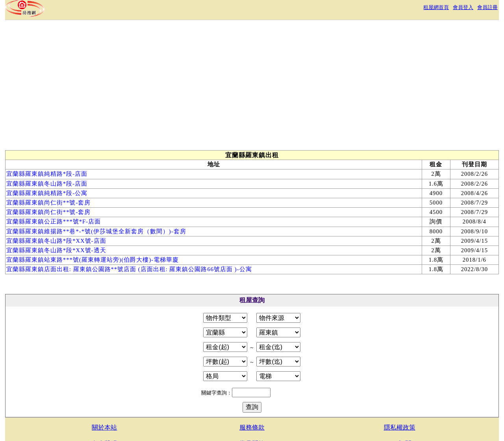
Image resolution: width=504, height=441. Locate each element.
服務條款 (252, 427)
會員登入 (463, 7)
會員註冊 (487, 7)
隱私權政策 (400, 427)
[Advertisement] (150, 87)
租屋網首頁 (436, 7)
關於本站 (104, 427)
